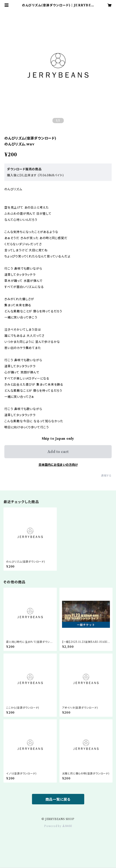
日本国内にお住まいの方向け (58, 465)
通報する (106, 476)
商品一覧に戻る (58, 799)
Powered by (58, 826)
